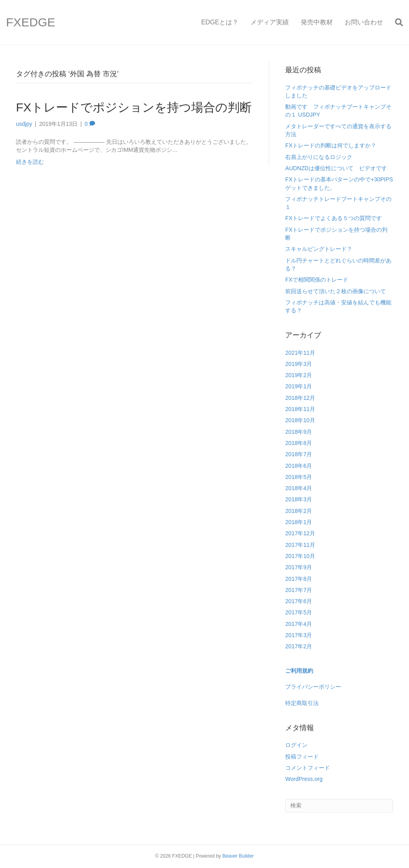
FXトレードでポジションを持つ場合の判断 (134, 107)
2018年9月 (299, 432)
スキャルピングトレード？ (319, 249)
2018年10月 (300, 420)
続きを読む (30, 162)
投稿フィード (302, 757)
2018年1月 (299, 522)
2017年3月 (299, 635)
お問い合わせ (364, 22)
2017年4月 (299, 624)
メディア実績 (270, 22)
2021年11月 (300, 353)
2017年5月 (299, 612)
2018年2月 (299, 511)
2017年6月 (299, 601)
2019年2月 (299, 375)
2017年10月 (300, 556)
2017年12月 (300, 533)
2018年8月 (299, 443)
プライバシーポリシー (313, 687)
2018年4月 (299, 488)
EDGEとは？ (220, 22)
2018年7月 (299, 454)
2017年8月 (299, 579)
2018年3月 (299, 499)
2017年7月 (299, 590)
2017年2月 (299, 646)
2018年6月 (299, 466)
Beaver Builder (238, 856)
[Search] (396, 22)
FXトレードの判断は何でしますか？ (331, 145)
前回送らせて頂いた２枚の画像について (336, 291)
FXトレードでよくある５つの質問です (334, 218)
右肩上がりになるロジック (319, 157)
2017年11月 (300, 545)
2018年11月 (300, 409)
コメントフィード (308, 768)
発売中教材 (317, 22)
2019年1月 (299, 386)
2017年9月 (299, 567)
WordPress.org (304, 779)
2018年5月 (299, 477)
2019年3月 (299, 364)
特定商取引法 (302, 703)
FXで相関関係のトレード (317, 280)
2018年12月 (300, 398)
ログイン (296, 745)
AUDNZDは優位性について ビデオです (336, 168)
